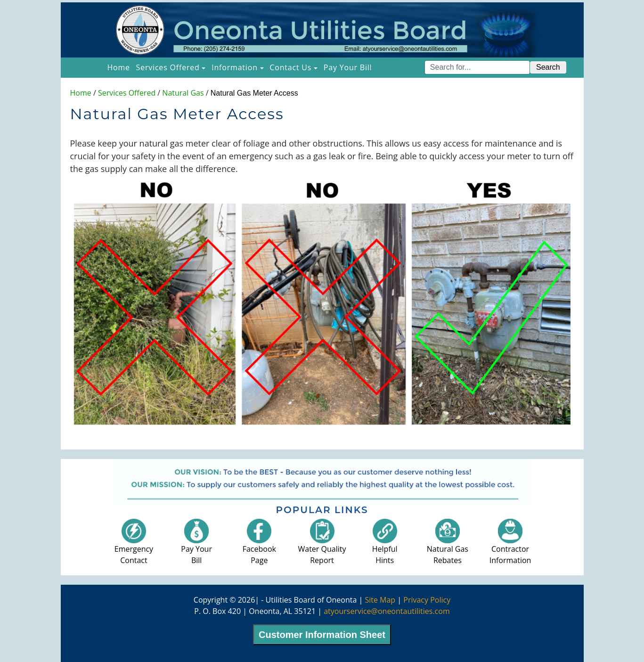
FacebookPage (259, 545)
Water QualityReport (322, 545)
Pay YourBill (196, 545)
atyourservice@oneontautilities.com (387, 611)
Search (548, 67)
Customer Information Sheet (322, 635)
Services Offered (168, 67)
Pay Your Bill (348, 67)
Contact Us (290, 67)
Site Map (380, 600)
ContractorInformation (510, 545)
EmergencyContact (134, 545)
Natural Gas (183, 93)
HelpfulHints (385, 545)
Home (120, 67)
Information (235, 67)
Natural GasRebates (448, 545)
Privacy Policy (427, 600)
